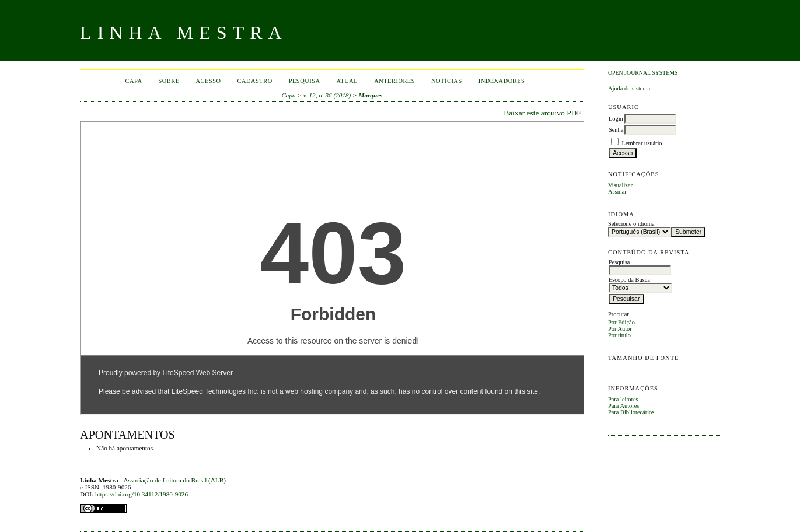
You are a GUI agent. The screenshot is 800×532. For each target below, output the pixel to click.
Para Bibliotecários (631, 412)
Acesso (209, 81)
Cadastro (255, 81)
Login (616, 119)
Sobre (169, 81)
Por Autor (620, 329)
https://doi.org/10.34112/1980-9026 (142, 494)
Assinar (617, 192)
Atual (347, 81)
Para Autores (623, 406)
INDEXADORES (502, 81)
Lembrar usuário (642, 143)
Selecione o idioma (631, 224)
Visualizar (620, 185)
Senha (616, 130)
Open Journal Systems (643, 73)
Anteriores (394, 81)
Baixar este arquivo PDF (542, 113)
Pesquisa (305, 81)
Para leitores (623, 399)
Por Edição (621, 322)
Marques (370, 95)
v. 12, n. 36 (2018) (327, 95)
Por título (619, 335)
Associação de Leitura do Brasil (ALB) (174, 480)
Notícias (447, 81)
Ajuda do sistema (629, 88)
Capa (134, 81)
